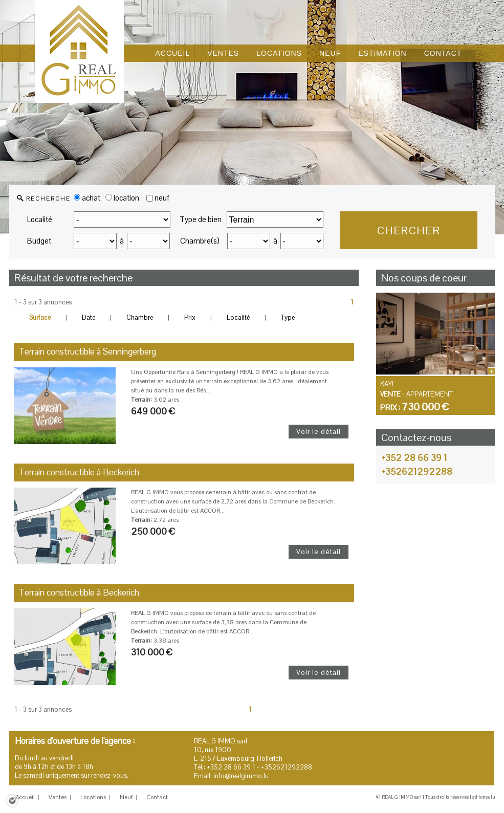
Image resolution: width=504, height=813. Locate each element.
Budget (39, 241)
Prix (190, 317)
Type (288, 317)
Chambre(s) (200, 241)
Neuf (126, 797)
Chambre (140, 317)
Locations (93, 797)
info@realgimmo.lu (241, 776)
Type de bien (201, 219)
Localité (40, 219)
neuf (162, 198)
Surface (40, 317)
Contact (157, 797)
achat (87, 198)
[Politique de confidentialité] (12, 800)
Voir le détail (319, 431)
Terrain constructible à (87, 351)
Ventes (58, 797)
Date (89, 317)
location (122, 198)
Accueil (25, 797)
